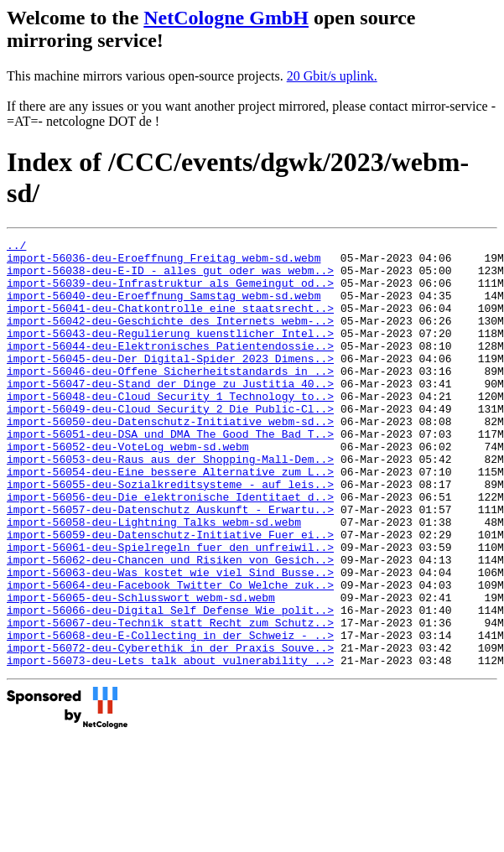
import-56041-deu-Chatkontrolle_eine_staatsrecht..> (170, 323)
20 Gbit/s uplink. (332, 76)
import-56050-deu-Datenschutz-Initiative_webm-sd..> (170, 459)
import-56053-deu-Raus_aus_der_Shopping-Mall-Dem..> (170, 504)
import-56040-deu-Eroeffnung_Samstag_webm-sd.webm (164, 308)
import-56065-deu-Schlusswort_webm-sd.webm (141, 670)
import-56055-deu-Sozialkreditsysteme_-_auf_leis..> (170, 534)
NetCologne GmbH (226, 18)
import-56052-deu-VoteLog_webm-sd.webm (128, 489)
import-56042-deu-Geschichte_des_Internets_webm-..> (170, 338)
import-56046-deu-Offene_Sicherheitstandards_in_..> (170, 398)
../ (16, 247)
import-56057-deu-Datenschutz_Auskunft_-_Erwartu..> (170, 564)
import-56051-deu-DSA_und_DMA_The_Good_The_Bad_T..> (170, 474)
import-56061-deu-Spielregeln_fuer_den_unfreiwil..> (170, 610)
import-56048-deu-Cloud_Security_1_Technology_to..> (170, 429)
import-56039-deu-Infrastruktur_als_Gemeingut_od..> (170, 293)
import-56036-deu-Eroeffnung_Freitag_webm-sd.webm (164, 262)
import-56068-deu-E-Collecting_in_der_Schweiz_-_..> (170, 715)
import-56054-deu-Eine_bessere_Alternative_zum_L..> (170, 519)
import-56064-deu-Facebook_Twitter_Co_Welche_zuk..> (170, 655)
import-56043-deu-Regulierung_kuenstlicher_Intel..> (170, 353)
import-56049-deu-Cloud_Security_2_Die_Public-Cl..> (170, 444)
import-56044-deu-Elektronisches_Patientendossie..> (170, 368)
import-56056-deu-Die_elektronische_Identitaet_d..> (170, 549)
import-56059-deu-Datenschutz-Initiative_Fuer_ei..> (170, 595)
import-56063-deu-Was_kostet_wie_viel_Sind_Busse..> (170, 640)
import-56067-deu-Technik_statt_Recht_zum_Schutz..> (170, 700)
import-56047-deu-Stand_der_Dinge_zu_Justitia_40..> (170, 413)
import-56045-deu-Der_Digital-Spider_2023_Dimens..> (170, 383)
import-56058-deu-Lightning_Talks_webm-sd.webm (154, 579)
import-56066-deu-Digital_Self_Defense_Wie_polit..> (170, 685)
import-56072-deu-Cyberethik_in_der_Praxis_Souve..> (170, 730)
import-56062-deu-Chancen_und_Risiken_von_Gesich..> (170, 625)
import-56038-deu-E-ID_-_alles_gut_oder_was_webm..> (170, 278)
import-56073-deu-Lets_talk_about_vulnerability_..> (170, 745)
